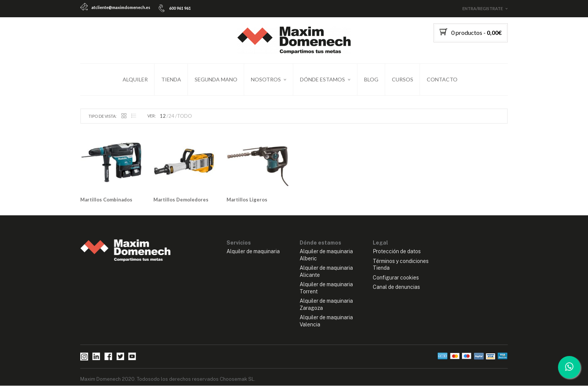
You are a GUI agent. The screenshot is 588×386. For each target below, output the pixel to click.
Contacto (442, 79)
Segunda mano (216, 79)
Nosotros (266, 79)
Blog (371, 79)
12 (163, 117)
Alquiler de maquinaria (253, 252)
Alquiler (135, 79)
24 (171, 117)
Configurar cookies (396, 278)
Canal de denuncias (396, 288)
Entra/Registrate (483, 8)
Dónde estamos (322, 79)
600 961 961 (180, 8)
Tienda (171, 79)
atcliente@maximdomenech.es (121, 7)
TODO (184, 117)
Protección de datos (397, 252)
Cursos (403, 79)
